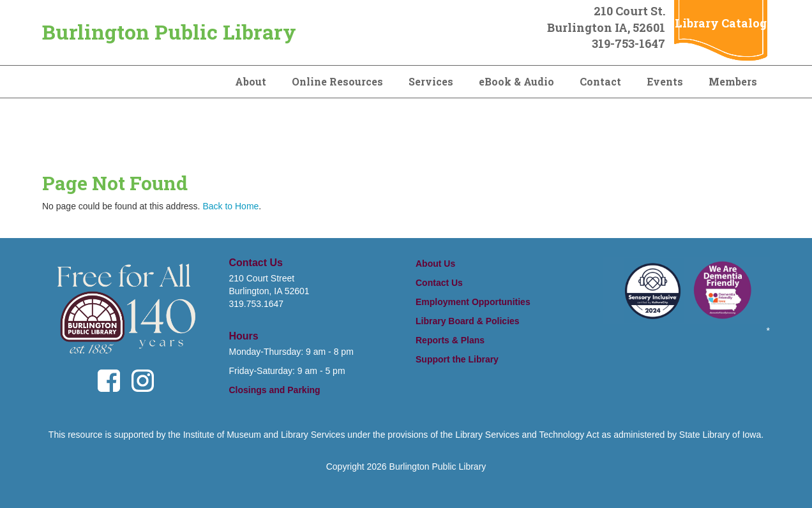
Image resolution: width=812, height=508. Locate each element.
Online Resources (337, 81)
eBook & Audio (516, 81)
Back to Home (230, 206)
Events (665, 81)
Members (733, 81)
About (251, 81)
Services (431, 81)
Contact (600, 81)
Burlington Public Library (169, 32)
